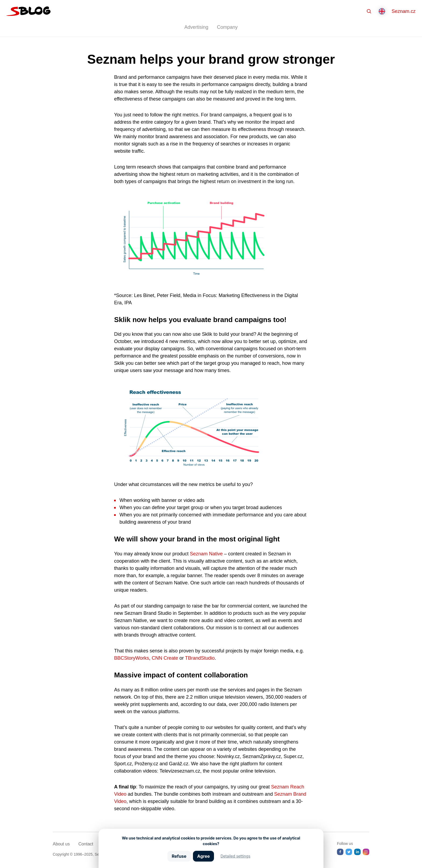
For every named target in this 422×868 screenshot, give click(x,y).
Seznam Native (206, 554)
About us (61, 844)
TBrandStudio (200, 658)
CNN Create (165, 658)
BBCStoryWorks (132, 658)
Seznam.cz (404, 11)
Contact (86, 844)
